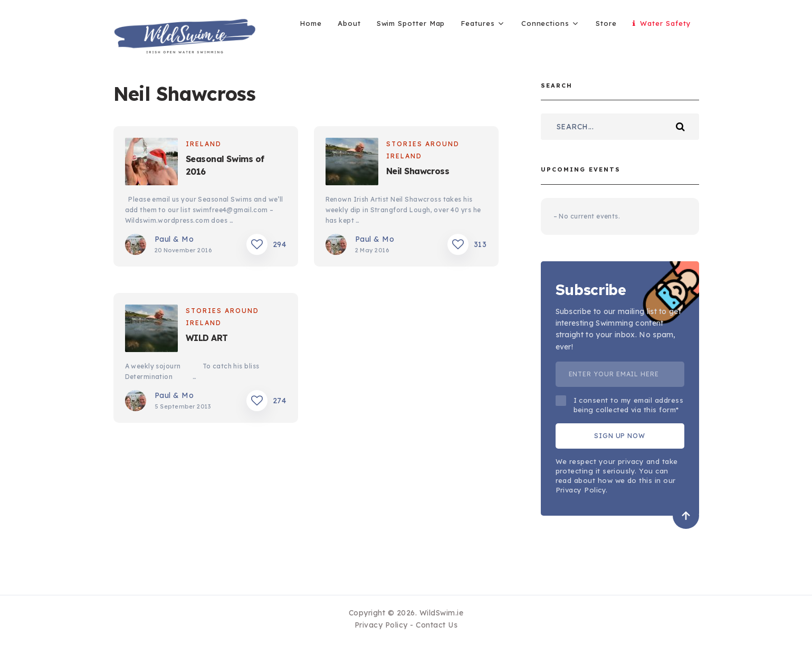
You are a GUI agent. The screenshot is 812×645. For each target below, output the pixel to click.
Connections (545, 23)
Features (477, 23)
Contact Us (437, 625)
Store (606, 23)
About (349, 23)
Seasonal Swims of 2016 (225, 165)
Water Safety (662, 23)
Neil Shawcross (418, 171)
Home (311, 23)
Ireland (204, 144)
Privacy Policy (381, 625)
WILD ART (207, 338)
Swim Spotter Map (411, 23)
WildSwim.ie (442, 613)
